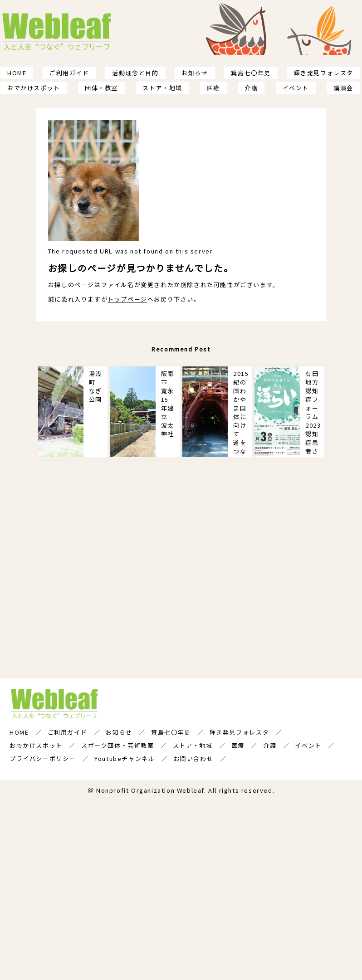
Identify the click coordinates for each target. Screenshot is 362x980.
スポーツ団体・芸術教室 (118, 745)
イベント (296, 88)
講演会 (343, 88)
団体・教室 (101, 88)
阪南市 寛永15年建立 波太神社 (168, 404)
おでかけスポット (34, 88)
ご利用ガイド (69, 73)
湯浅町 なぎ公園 (95, 386)
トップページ (127, 299)
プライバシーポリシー (43, 758)
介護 (251, 88)
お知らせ (195, 73)
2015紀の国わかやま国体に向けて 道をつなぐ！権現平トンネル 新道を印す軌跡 (241, 413)
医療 (213, 88)
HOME (17, 73)
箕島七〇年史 (251, 73)
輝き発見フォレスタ (324, 73)
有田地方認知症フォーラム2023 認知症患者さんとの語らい (315, 413)
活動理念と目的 (135, 73)
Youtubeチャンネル (125, 758)
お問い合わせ (194, 758)
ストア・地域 (162, 88)
